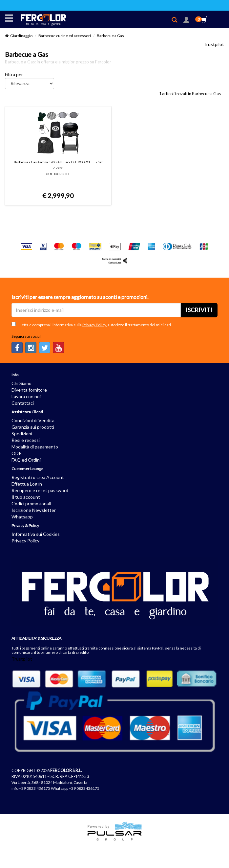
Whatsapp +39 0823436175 (75, 788)
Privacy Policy (94, 325)
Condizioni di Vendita (33, 420)
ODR (17, 453)
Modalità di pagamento (35, 447)
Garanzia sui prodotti (33, 427)
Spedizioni (22, 434)
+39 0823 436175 (35, 788)
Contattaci (23, 403)
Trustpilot (214, 44)
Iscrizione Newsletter (34, 510)
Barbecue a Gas (110, 36)
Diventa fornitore (29, 390)
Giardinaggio (21, 36)
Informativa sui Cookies (36, 534)
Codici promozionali (31, 503)
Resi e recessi (26, 440)
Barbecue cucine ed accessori (65, 36)
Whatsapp (22, 517)
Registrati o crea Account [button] (38, 477)
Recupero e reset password (40, 490)
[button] (186, 21)
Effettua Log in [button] (27, 484)
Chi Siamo (21, 383)
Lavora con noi (26, 396)
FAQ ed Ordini (26, 460)
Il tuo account (26, 497)
